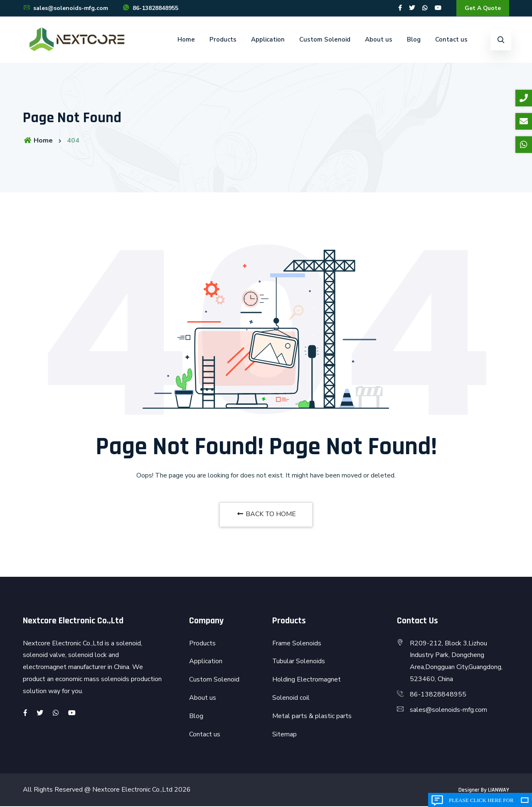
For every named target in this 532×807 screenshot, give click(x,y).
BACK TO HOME (266, 515)
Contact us (451, 40)
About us (379, 40)
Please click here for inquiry (481, 802)
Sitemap (284, 735)
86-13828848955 (150, 9)
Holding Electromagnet (307, 680)
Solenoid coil (291, 698)
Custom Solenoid (325, 40)
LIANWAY (499, 791)
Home (186, 40)
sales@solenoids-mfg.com (65, 9)
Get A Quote (483, 8)
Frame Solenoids (297, 644)
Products (223, 40)
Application (268, 40)
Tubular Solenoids (299, 662)
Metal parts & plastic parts (312, 716)
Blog (414, 40)
